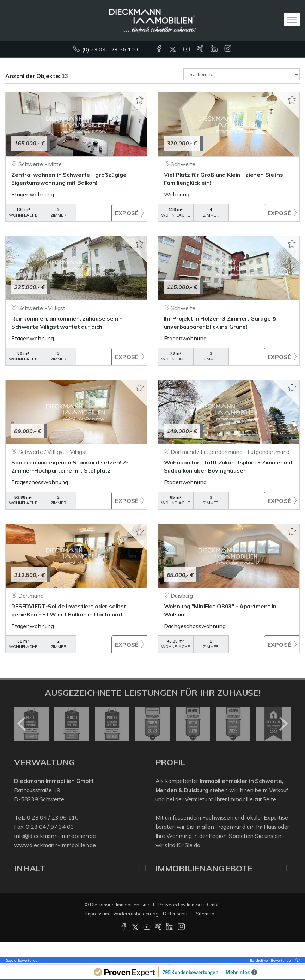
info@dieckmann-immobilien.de (55, 836)
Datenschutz (177, 914)
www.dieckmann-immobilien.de (55, 845)
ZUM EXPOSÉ (129, 213)
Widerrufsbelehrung (136, 914)
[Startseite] (152, 20)
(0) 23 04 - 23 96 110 (110, 49)
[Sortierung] (242, 74)
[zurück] (22, 724)
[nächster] (283, 724)
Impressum (97, 914)
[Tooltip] (297, 960)
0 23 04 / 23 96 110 (53, 817)
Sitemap (205, 914)
